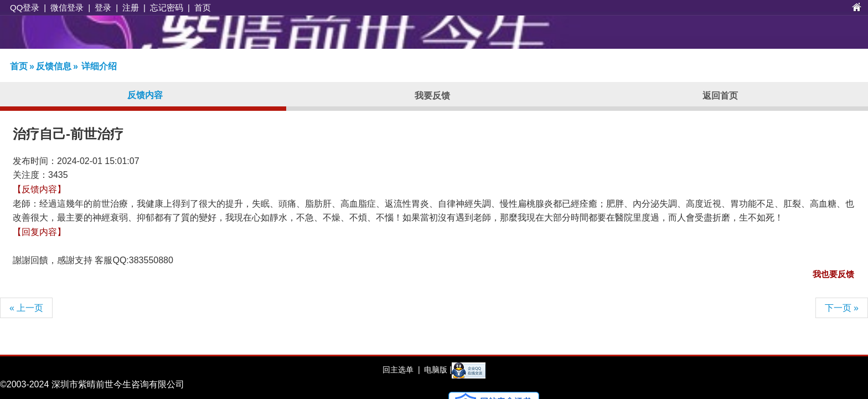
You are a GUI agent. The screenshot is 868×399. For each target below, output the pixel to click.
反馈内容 (145, 95)
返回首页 (720, 96)
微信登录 (67, 7)
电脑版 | (436, 370)
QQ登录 (25, 7)
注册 (131, 7)
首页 (203, 7)
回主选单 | (401, 370)
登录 (103, 7)
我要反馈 (432, 96)
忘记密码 (167, 7)
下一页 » (842, 308)
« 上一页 (26, 308)
